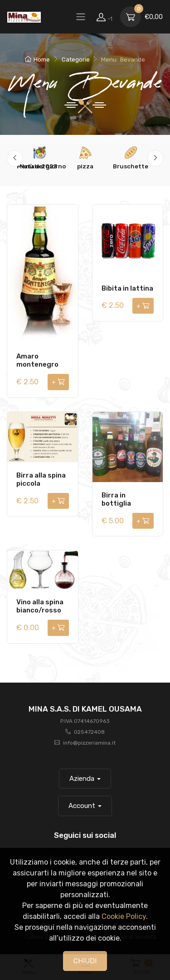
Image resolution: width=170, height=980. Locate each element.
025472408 (89, 732)
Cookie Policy (124, 916)
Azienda (82, 779)
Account (82, 806)
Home (37, 60)
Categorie (76, 60)
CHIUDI (85, 961)
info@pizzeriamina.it (89, 743)
